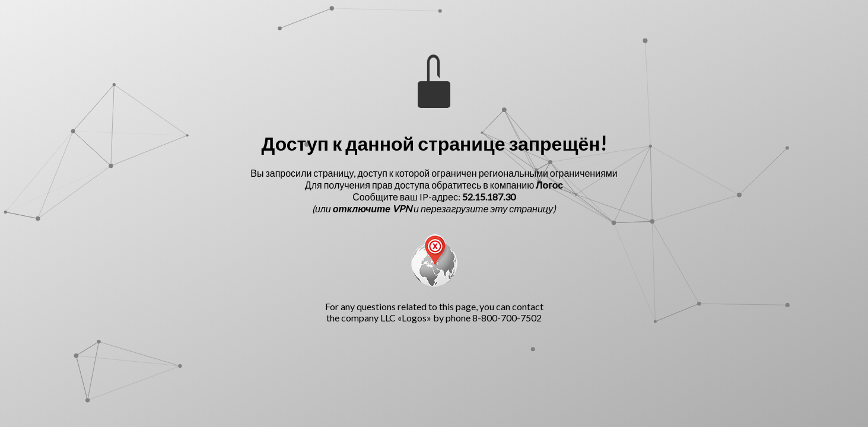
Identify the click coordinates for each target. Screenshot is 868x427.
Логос (549, 185)
